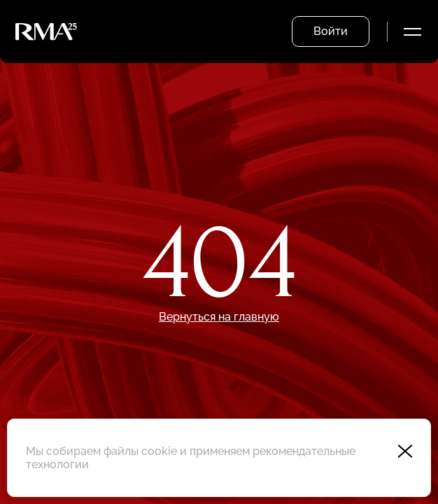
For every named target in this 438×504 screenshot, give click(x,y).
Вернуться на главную (219, 317)
